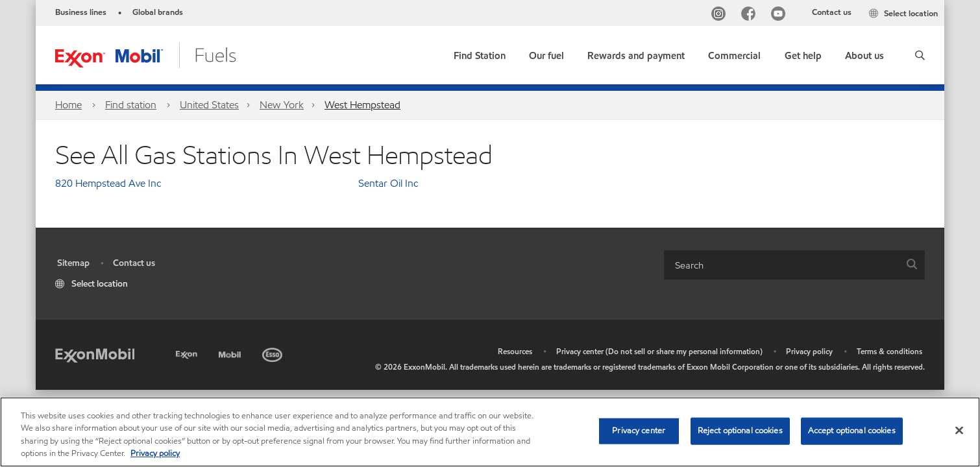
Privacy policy (809, 351)
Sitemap (73, 263)
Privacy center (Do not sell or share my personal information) (659, 351)
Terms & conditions (889, 351)
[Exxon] (188, 353)
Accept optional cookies (852, 431)
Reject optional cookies (740, 431)
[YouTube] (781, 15)
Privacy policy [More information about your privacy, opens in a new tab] (155, 453)
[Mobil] (231, 353)
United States (209, 105)
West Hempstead (362, 105)
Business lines (81, 12)
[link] (480, 53)
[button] (920, 55)
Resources (515, 351)
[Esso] (274, 353)
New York (282, 105)
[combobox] (794, 265)
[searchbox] (781, 265)
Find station (131, 105)
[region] (490, 432)
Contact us (832, 12)
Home (68, 105)
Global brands (158, 12)
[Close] (959, 430)
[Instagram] (721, 15)
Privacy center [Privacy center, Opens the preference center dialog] (639, 431)
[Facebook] (751, 15)
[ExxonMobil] (95, 354)
